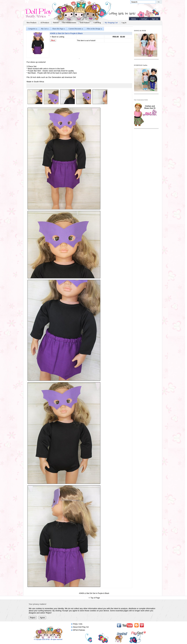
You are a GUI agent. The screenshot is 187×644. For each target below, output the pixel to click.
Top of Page (95, 598)
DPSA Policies (79, 630)
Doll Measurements (69, 23)
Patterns (56, 23)
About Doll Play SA (81, 627)
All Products (45, 23)
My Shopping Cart (111, 23)
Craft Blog (97, 23)
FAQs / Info (78, 624)
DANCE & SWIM (140, 31)
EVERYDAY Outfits (141, 65)
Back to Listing (58, 37)
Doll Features (85, 23)
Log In (124, 23)
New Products (32, 23)
